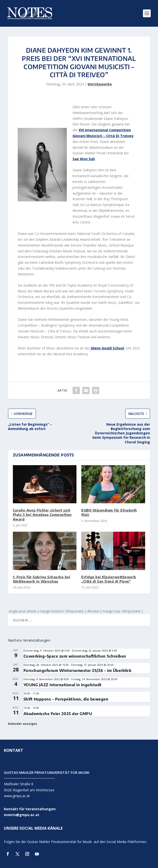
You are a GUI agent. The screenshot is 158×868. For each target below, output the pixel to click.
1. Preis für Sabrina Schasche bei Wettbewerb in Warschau (42, 579)
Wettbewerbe (100, 84)
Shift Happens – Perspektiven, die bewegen (66, 699)
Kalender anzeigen (23, 724)
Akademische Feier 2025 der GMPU (58, 714)
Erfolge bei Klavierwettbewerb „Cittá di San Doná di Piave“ (109, 579)
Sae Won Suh (84, 159)
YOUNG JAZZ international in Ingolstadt (63, 685)
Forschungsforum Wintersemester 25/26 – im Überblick (78, 670)
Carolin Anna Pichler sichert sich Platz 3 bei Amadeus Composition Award (42, 515)
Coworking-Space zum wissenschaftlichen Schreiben (75, 656)
